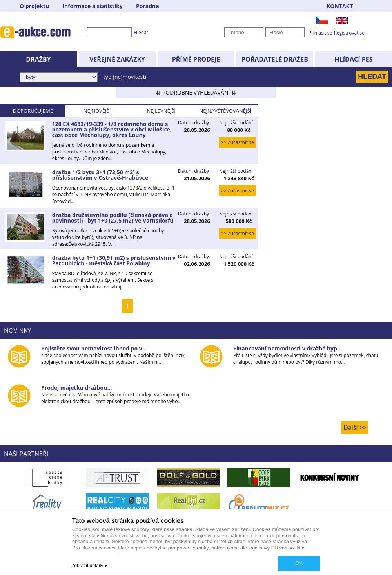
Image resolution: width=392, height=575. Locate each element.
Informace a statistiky (92, 6)
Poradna (148, 6)
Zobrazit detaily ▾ (89, 566)
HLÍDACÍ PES (354, 59)
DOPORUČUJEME (33, 111)
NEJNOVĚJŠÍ (97, 111)
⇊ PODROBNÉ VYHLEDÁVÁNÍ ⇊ (196, 92)
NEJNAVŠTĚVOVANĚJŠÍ (225, 111)
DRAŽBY (38, 59)
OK (299, 563)
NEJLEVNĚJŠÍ (161, 111)
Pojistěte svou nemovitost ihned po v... (94, 348)
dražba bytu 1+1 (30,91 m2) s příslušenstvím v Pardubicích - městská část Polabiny (114, 260)
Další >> (355, 427)
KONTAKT (340, 6)
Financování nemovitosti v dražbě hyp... (288, 348)
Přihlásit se (320, 33)
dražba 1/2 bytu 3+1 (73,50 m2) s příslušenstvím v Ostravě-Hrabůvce (100, 175)
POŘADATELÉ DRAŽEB (275, 59)
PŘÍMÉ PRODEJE (196, 59)
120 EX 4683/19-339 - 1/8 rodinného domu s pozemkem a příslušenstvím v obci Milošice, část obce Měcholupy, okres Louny (112, 129)
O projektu (34, 6)
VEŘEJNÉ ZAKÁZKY (117, 59)
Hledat (141, 32)
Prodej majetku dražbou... (76, 388)
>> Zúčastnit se (238, 142)
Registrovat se (349, 33)
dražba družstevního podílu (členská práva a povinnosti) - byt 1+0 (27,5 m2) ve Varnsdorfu (113, 218)
